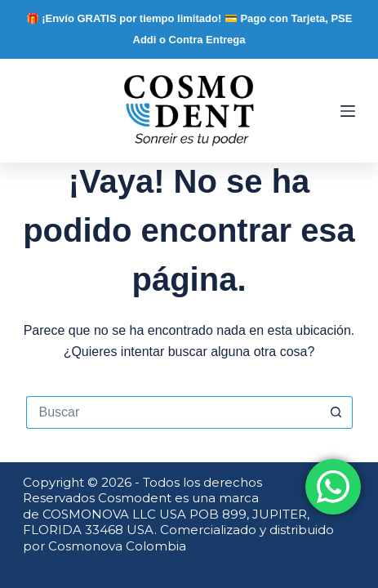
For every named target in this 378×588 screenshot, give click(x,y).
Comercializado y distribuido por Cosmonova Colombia (178, 538)
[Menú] (348, 111)
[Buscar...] (173, 412)
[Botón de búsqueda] (336, 412)
